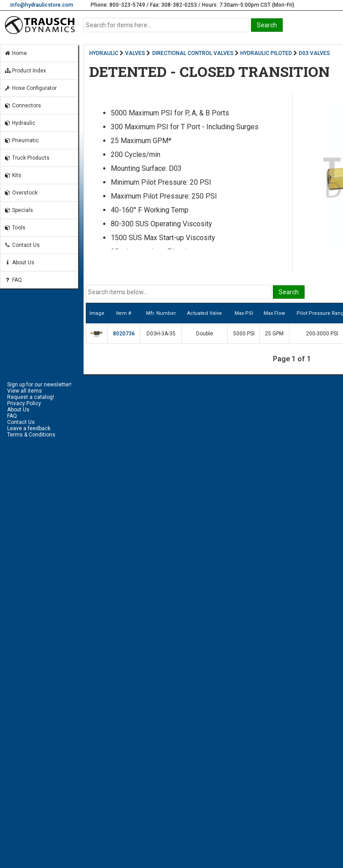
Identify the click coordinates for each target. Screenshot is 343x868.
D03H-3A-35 (161, 334)
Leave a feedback (29, 428)
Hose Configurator (30, 88)
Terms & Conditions (31, 435)
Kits (13, 175)
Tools (15, 228)
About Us (19, 263)
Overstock (21, 193)
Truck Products (27, 158)
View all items (25, 391)
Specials (19, 210)
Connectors (23, 106)
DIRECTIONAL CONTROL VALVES (193, 53)
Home (15, 53)
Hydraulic (20, 123)
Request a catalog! (31, 397)
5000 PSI (244, 334)
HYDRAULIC (104, 53)
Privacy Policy (24, 403)
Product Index (25, 71)
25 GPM (274, 334)
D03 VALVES (314, 53)
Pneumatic (21, 140)
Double (205, 334)
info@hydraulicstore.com (42, 5)
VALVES (135, 53)
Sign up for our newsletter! (39, 385)
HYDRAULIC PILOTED (266, 53)
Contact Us (22, 245)
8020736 (124, 334)
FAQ (13, 280)
